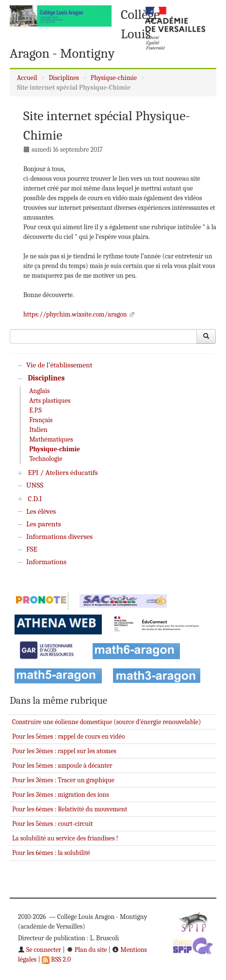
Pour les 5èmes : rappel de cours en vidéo (68, 736)
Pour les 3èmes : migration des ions (61, 795)
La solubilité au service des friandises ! (65, 838)
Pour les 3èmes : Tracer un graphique (63, 780)
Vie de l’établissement (59, 365)
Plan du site (87, 950)
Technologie (46, 459)
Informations (46, 562)
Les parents (43, 524)
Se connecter (40, 950)
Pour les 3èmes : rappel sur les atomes (64, 751)
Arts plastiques (50, 401)
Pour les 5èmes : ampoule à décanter (62, 766)
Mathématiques (51, 439)
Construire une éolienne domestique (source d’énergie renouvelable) (106, 722)
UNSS (35, 485)
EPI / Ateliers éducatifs (63, 473)
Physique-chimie (114, 78)
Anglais (39, 391)
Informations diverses (59, 537)
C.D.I (35, 499)
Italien (38, 430)
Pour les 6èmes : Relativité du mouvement (70, 809)
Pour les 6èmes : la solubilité (51, 853)
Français (41, 420)
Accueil (27, 78)
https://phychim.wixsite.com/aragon (75, 314)
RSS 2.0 (56, 959)
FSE (32, 549)
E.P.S (35, 410)
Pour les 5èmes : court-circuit (52, 824)
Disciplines (64, 78)
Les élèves (41, 511)
